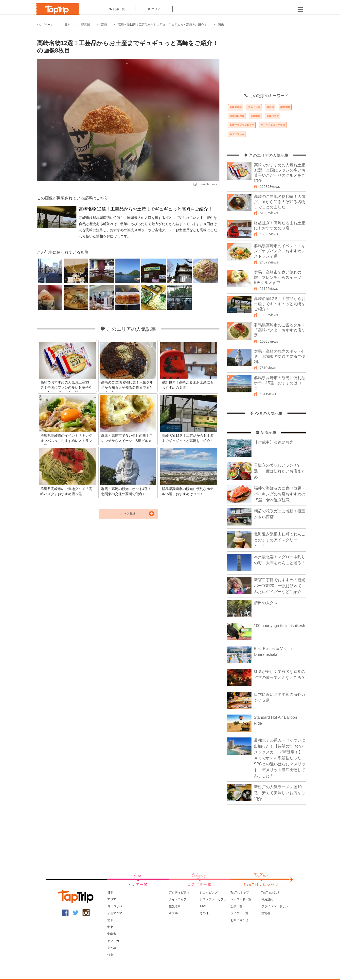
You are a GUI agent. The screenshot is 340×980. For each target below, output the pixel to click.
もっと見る (128, 514)
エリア (154, 9)
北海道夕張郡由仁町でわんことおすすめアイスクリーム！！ (280, 540)
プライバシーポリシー (276, 906)
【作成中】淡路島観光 (274, 442)
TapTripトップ (240, 892)
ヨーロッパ (115, 906)
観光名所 (175, 906)
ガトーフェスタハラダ (273, 125)
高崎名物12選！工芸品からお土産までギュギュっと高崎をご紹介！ (162, 25)
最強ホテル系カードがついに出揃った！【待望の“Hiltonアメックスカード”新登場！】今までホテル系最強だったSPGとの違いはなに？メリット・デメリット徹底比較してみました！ (280, 758)
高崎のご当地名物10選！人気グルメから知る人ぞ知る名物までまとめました (280, 202)
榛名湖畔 (285, 107)
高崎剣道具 (236, 107)
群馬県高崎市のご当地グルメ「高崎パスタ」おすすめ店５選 (280, 330)
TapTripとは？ (271, 892)
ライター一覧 (239, 913)
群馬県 (86, 25)
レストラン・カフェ (213, 899)
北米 (110, 920)
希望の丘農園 (237, 116)
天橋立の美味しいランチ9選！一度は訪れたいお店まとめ (280, 471)
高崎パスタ (273, 116)
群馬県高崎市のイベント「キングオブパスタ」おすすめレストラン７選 (280, 251)
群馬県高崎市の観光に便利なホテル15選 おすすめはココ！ (280, 383)
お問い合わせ (239, 920)
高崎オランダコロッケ (242, 125)
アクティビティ (179, 892)
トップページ (45, 25)
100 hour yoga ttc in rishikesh (280, 626)
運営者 (266, 913)
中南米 (112, 934)
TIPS (203, 906)
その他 (204, 913)
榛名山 (270, 107)
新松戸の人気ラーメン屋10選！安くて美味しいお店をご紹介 (280, 793)
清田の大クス (266, 603)
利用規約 (267, 899)
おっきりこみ (237, 134)
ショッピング (209, 892)
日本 (67, 25)
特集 (110, 955)
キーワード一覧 (241, 899)
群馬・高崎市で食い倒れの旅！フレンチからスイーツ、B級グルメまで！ (280, 277)
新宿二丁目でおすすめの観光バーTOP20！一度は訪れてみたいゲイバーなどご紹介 (280, 586)
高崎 (104, 25)
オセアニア (115, 913)
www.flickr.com (209, 184)
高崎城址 (255, 116)
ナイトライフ (178, 899)
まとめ (112, 948)
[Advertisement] (266, 63)
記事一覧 (117, 9)
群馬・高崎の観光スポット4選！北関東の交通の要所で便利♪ (280, 357)
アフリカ (113, 941)
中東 (110, 927)
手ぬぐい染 (254, 107)
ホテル (173, 913)
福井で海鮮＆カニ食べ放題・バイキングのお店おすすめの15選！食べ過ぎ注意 (280, 494)
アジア (112, 899)
